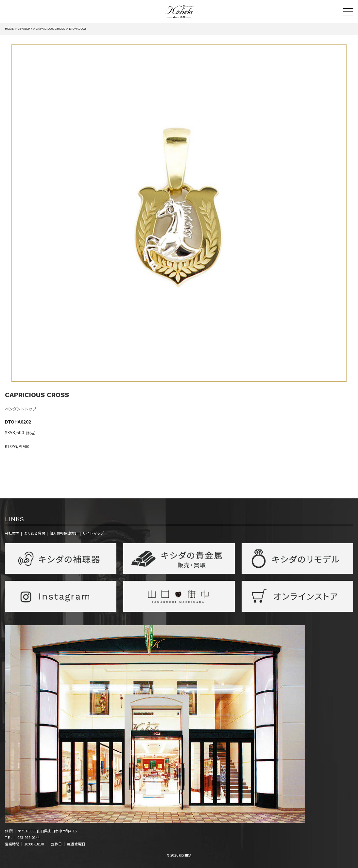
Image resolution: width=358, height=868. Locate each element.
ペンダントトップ (21, 409)
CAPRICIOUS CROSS (37, 395)
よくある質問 (34, 533)
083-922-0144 (28, 837)
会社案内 (12, 533)
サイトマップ (93, 533)
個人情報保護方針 (64, 533)
